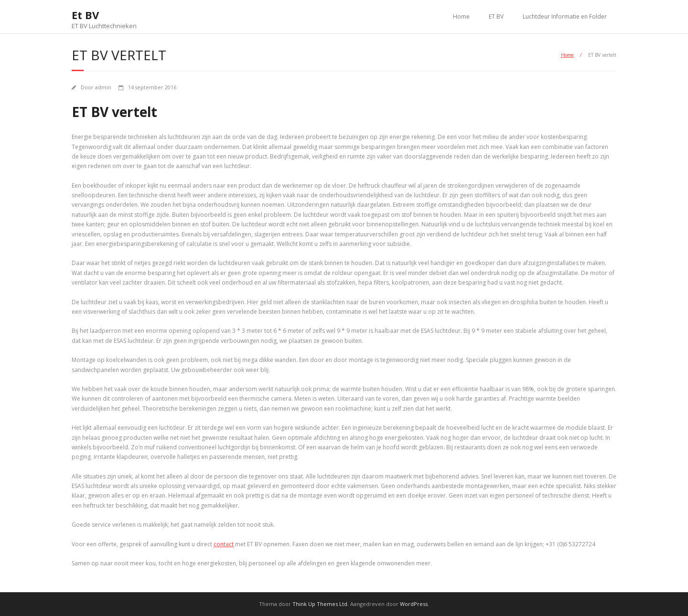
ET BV (496, 16)
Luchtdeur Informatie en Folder (565, 16)
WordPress (414, 604)
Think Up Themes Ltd (320, 604)
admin (103, 87)
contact (224, 544)
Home (461, 16)
